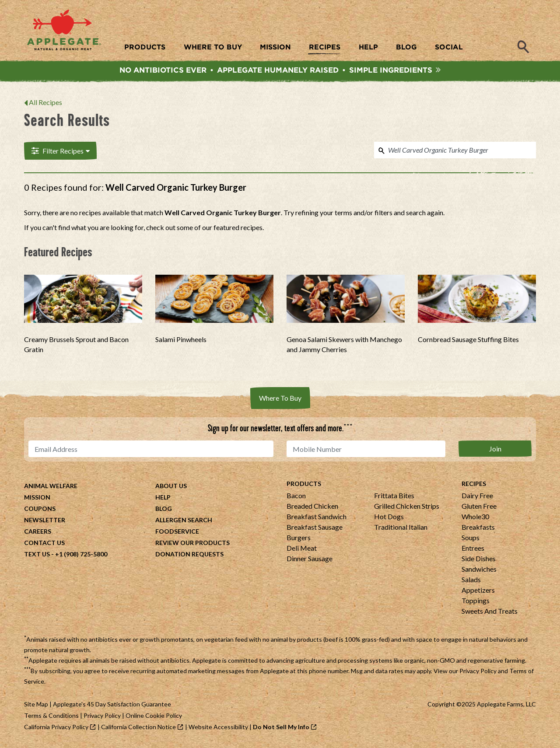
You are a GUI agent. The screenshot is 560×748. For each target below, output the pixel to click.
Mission (37, 498)
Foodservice (177, 533)
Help (163, 498)
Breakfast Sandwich (317, 518)
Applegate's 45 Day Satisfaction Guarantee (112, 705)
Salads (471, 581)
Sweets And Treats (490, 612)
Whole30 (475, 518)
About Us (171, 487)
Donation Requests (189, 555)
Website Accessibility (218, 728)
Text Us (37, 555)
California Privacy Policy (56, 728)
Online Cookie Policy (154, 717)
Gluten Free (479, 507)
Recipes (474, 485)
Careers (38, 533)
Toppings (476, 602)
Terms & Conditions (51, 717)
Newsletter (45, 521)
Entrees (473, 549)
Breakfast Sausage (315, 528)
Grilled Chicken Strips (407, 507)
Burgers (299, 539)
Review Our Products (192, 544)
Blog (164, 510)
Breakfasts (478, 528)
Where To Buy (280, 399)
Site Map (36, 705)
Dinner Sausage (310, 560)
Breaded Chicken (312, 507)
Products (304, 485)
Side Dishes (479, 560)
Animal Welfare (51, 487)
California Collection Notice (138, 728)
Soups (471, 539)
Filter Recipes (60, 152)
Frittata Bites (394, 497)
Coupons (40, 510)
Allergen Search (184, 521)
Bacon (296, 497)
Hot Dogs (389, 518)
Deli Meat (302, 549)
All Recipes (45, 103)
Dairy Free (477, 497)
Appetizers (478, 591)
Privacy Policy (478, 672)
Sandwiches (479, 570)
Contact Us (44, 544)
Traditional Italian (401, 528)
